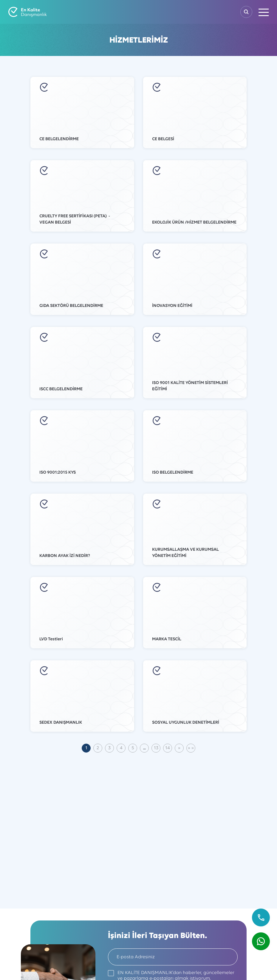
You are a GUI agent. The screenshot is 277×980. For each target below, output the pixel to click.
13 (156, 748)
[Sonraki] (179, 748)
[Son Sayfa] (191, 748)
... (144, 748)
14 (168, 748)
